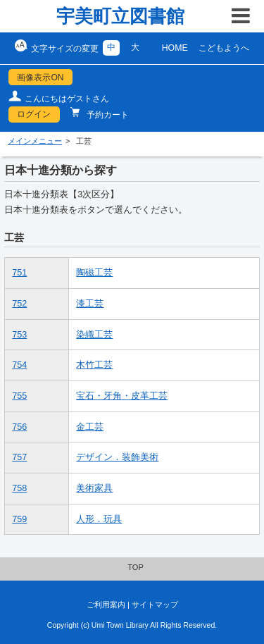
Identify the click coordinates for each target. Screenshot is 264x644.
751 (19, 273)
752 (19, 304)
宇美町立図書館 (120, 16)
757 (19, 457)
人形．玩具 (99, 519)
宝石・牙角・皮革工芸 (122, 396)
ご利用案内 (106, 605)
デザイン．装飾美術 (117, 457)
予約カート (107, 115)
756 (19, 427)
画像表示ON (40, 78)
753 (19, 335)
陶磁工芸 (94, 273)
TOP (136, 567)
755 (19, 396)
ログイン (34, 114)
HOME (175, 48)
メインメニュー (35, 141)
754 (19, 365)
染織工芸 (94, 335)
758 (19, 488)
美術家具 (94, 488)
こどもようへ (224, 48)
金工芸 (90, 427)
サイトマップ (155, 605)
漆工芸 (90, 304)
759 (19, 519)
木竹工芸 (94, 365)
